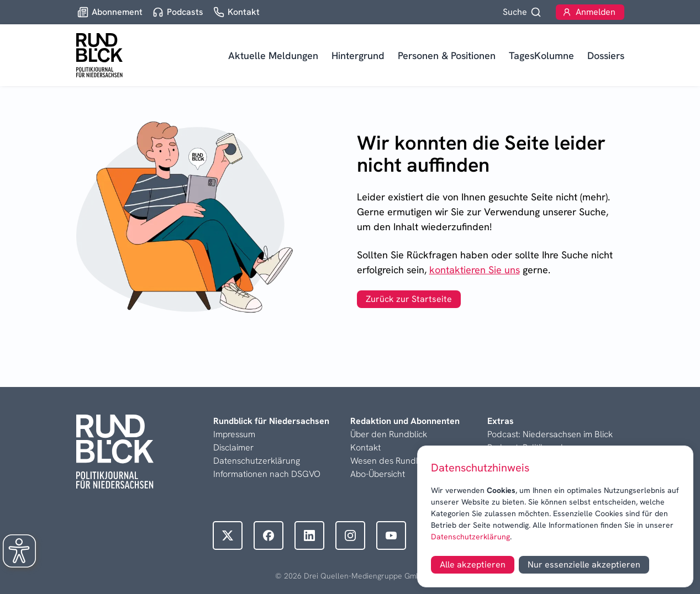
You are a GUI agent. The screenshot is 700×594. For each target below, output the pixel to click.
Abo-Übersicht (378, 474)
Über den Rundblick (389, 434)
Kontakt (365, 447)
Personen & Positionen (447, 55)
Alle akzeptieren (473, 564)
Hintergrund (358, 55)
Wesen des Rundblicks (394, 461)
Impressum (234, 434)
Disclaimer (233, 447)
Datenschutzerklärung (470, 537)
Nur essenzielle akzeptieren (584, 564)
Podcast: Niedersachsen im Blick (550, 434)
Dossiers (606, 55)
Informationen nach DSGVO (267, 474)
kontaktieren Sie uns (475, 270)
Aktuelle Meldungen (273, 55)
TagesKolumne (541, 55)
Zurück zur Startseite (409, 299)
